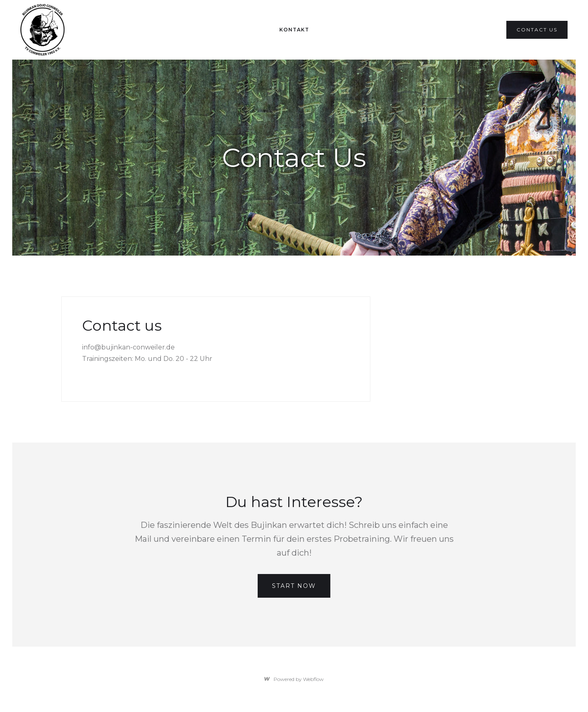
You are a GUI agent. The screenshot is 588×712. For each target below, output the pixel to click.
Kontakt (294, 30)
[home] (42, 30)
